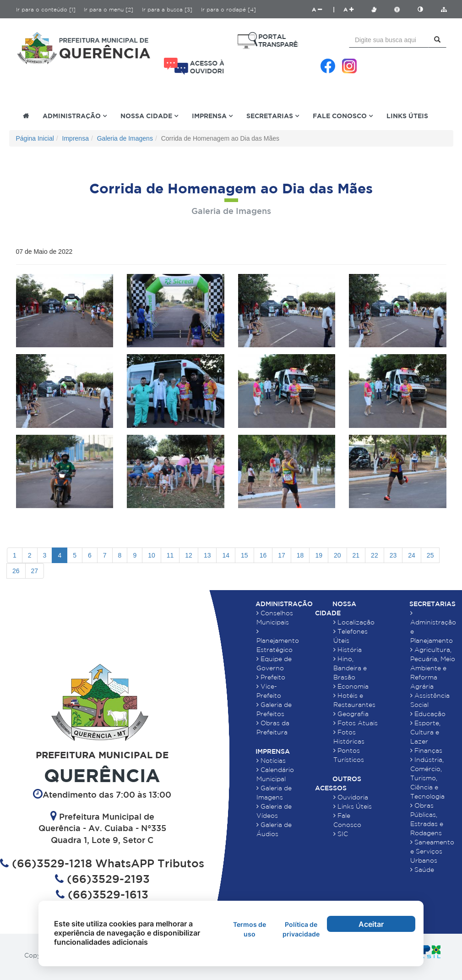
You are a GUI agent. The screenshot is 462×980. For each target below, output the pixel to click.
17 (282, 555)
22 (375, 555)
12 (189, 555)
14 (226, 555)
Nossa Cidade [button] (149, 116)
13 (207, 555)
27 (35, 571)
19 (319, 555)
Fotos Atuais (356, 723)
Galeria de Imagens (125, 138)
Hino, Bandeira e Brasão (350, 668)
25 (430, 555)
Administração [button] (75, 116)
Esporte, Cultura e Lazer (425, 732)
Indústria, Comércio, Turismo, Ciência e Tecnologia (427, 778)
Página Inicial (35, 138)
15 (245, 555)
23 (393, 555)
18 (300, 555)
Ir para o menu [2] (109, 9)
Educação (428, 714)
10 (152, 555)
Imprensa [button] (212, 116)
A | (323, 9)
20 (337, 555)
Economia (351, 686)
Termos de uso (250, 929)
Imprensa (76, 138)
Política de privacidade (301, 929)
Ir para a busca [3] (167, 9)
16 (263, 555)
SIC (341, 834)
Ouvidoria (351, 797)
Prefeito (271, 677)
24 (412, 555)
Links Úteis (407, 116)
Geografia (351, 714)
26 (16, 571)
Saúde (422, 870)
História (348, 650)
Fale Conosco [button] (343, 116)
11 (170, 555)
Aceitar (371, 924)
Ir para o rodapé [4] (228, 9)
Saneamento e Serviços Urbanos (432, 851)
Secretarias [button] (273, 116)
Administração (284, 604)
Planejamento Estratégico (278, 641)
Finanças (426, 750)
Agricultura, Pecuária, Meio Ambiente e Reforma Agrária (433, 668)
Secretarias (432, 604)
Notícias (271, 761)
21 (356, 555)
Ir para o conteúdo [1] (46, 9)
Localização (354, 622)
